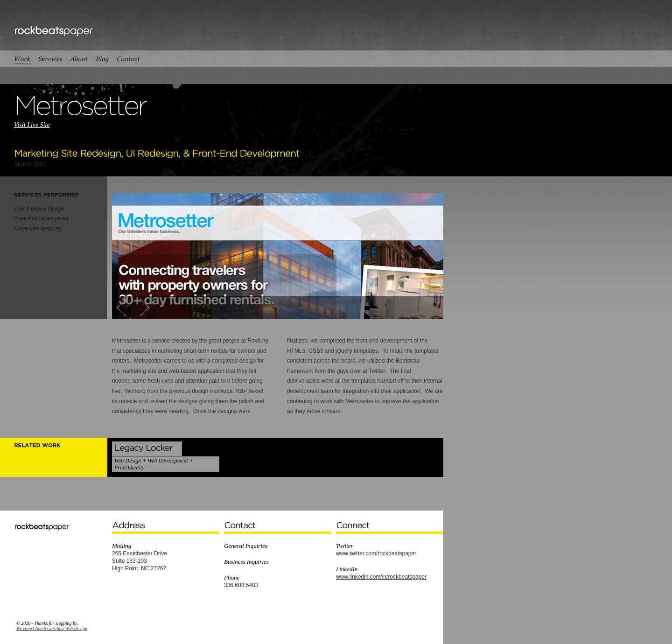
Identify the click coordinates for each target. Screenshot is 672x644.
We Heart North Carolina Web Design (52, 628)
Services (50, 59)
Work (24, 59)
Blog (102, 59)
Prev (125, 308)
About (79, 59)
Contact (129, 59)
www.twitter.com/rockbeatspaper (376, 553)
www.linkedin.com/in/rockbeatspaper (381, 577)
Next (141, 308)
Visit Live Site (32, 125)
